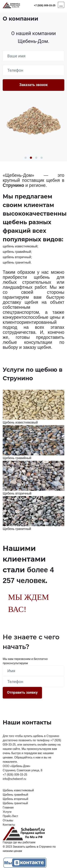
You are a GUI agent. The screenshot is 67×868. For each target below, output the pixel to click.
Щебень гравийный (15, 795)
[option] (33, 120)
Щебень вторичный (15, 799)
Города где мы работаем (19, 842)
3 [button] (36, 158)
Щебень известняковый (18, 790)
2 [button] (31, 158)
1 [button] (26, 158)
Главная (8, 807)
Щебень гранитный (15, 803)
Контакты (9, 825)
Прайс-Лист (10, 816)
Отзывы (8, 820)
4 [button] (42, 158)
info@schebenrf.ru (14, 779)
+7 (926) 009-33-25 (45, 5)
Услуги (7, 812)
